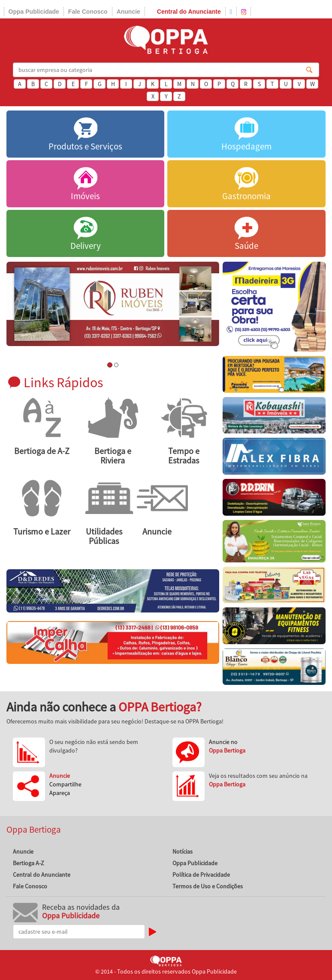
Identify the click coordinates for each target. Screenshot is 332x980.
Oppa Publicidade (34, 12)
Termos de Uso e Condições (208, 886)
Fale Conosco (88, 12)
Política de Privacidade (201, 875)
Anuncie (128, 12)
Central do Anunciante (189, 12)
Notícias (183, 852)
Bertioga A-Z (29, 863)
